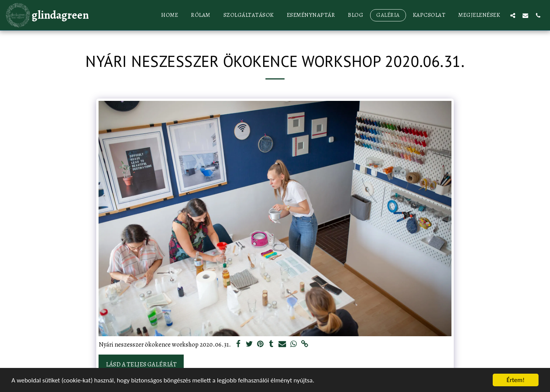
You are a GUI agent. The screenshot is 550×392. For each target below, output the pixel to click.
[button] (513, 15)
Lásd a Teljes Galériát (141, 364)
